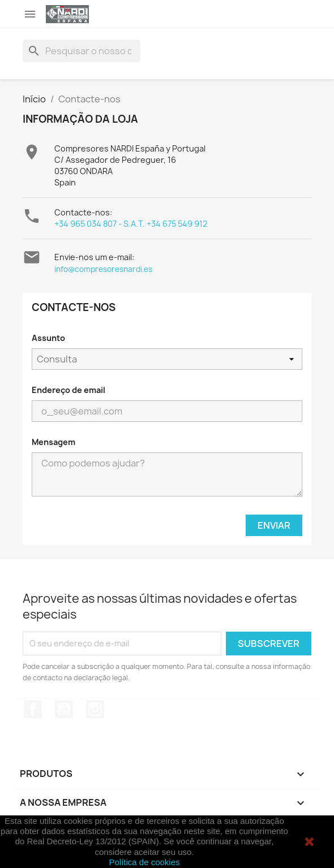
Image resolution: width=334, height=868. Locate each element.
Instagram (95, 709)
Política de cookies (144, 862)
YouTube (64, 709)
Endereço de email (68, 390)
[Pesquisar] (82, 51)
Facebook (33, 709)
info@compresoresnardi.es (103, 269)
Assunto (48, 338)
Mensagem (53, 442)
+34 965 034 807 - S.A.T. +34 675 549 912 (131, 224)
